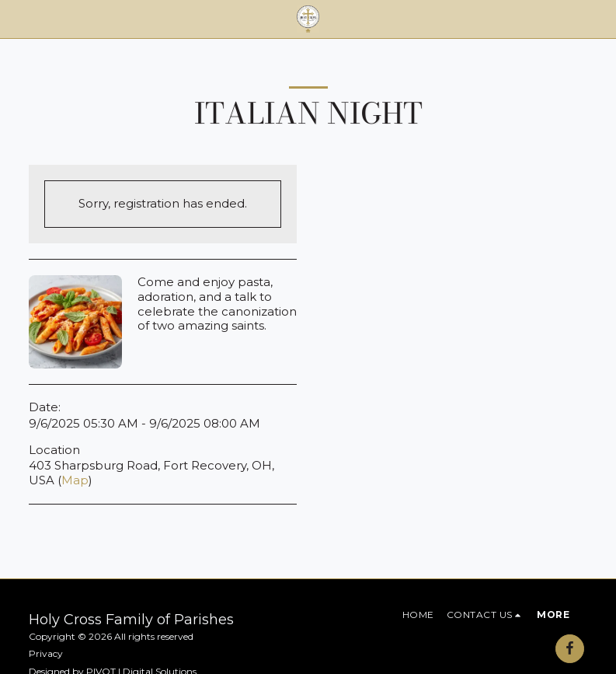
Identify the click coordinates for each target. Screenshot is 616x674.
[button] (17, 19)
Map (75, 480)
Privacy (46, 653)
